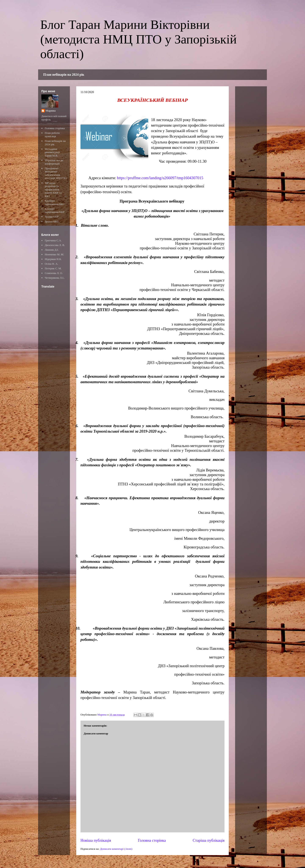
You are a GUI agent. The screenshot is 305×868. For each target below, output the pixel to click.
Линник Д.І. (52, 250)
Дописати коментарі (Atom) (116, 849)
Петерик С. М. (53, 268)
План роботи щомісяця (52, 135)
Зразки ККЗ (51, 222)
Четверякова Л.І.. (55, 278)
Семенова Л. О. (54, 273)
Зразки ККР (52, 217)
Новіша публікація (96, 840)
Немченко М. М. (54, 254)
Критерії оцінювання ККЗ (54, 202)
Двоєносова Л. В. (55, 245)
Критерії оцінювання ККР (55, 210)
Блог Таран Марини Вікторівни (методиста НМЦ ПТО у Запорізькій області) (138, 39)
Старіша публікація (209, 840)
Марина (51, 111)
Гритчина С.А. (53, 240)
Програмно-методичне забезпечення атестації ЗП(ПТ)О (56, 173)
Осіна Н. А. (51, 264)
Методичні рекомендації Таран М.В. (52, 152)
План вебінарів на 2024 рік (64, 75)
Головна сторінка (152, 840)
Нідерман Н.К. (53, 259)
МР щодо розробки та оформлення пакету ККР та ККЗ (53, 189)
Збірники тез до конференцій (54, 162)
